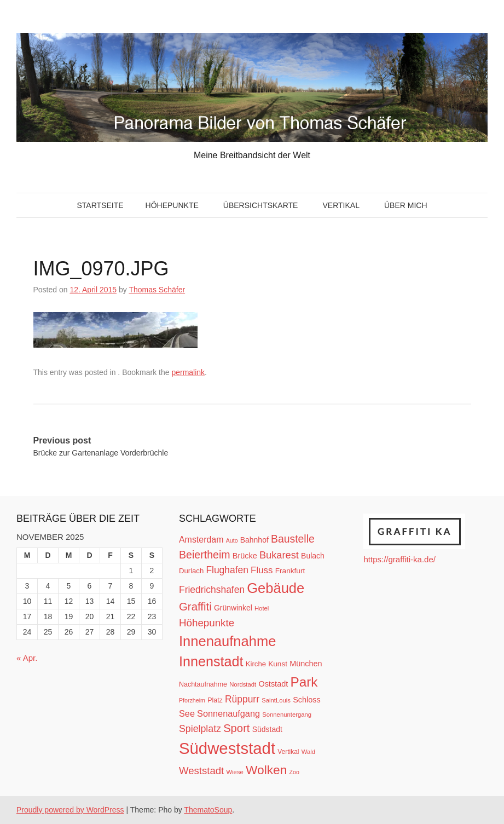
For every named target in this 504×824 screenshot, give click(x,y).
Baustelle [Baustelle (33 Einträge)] (293, 539)
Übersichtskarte (261, 205)
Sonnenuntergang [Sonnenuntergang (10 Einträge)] (287, 714)
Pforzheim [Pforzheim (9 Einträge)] (192, 700)
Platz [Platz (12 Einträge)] (215, 700)
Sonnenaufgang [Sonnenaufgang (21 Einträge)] (228, 713)
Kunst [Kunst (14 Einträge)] (278, 664)
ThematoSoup (208, 810)
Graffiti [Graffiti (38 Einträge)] (195, 607)
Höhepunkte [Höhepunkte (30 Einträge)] (207, 623)
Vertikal (341, 205)
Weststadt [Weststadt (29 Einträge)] (201, 771)
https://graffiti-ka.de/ (399, 559)
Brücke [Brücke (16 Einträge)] (245, 556)
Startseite (100, 205)
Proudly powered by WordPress (70, 810)
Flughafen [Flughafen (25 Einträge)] (227, 570)
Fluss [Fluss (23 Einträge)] (262, 570)
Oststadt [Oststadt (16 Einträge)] (273, 684)
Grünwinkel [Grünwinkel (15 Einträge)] (233, 608)
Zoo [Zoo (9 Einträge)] (294, 772)
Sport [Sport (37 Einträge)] (236, 728)
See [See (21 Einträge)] (187, 713)
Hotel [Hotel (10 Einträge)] (262, 608)
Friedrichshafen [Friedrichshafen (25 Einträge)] (212, 590)
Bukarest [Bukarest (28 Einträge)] (279, 555)
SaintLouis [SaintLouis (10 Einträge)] (276, 700)
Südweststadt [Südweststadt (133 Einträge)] (227, 748)
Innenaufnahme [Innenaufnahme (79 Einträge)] (227, 641)
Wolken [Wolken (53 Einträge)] (266, 770)
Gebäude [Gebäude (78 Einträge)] (276, 588)
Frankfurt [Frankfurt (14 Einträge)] (290, 571)
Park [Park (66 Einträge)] (304, 682)
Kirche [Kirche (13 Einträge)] (256, 664)
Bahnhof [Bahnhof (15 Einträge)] (254, 540)
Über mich (406, 205)
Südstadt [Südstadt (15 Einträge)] (267, 729)
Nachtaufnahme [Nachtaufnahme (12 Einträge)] (203, 684)
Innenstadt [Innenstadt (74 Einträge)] (211, 661)
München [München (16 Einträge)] (306, 664)
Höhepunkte (172, 205)
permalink (188, 372)
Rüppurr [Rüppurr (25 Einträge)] (242, 699)
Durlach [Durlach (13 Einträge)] (191, 571)
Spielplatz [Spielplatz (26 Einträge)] (200, 729)
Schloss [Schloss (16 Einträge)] (307, 700)
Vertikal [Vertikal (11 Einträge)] (288, 752)
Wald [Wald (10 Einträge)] (308, 752)
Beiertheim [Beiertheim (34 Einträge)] (205, 555)
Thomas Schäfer (157, 290)
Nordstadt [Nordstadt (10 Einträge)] (243, 684)
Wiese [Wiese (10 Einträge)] (234, 772)
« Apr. (27, 658)
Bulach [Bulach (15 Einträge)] (313, 556)
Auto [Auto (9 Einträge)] (232, 540)
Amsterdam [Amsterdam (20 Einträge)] (201, 540)
